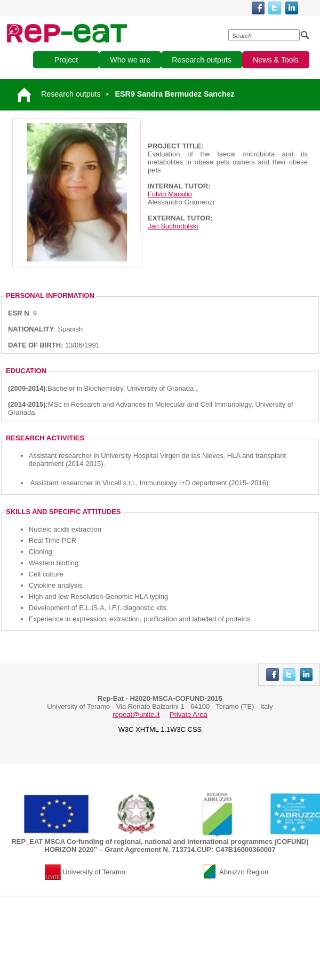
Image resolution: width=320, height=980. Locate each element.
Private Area (189, 714)
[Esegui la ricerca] (305, 35)
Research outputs (71, 94)
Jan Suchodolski (173, 226)
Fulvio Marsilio (170, 194)
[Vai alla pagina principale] (26, 94)
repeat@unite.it (136, 714)
